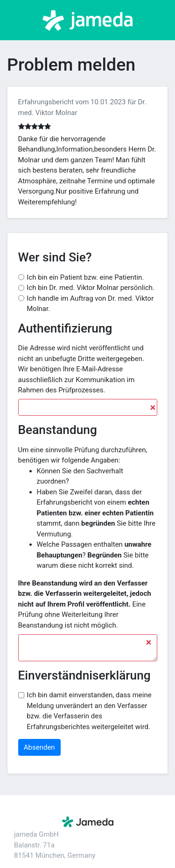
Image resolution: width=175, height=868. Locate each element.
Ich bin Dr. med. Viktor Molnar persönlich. (91, 288)
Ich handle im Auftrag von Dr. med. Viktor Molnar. (90, 304)
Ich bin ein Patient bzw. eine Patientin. (85, 277)
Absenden (39, 747)
